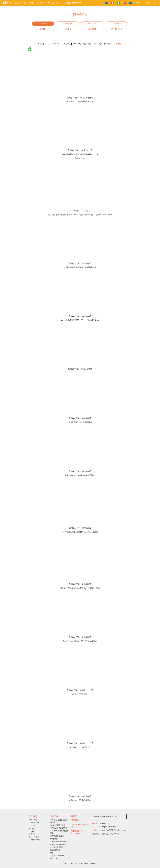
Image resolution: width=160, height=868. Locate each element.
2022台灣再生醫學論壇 (58, 844)
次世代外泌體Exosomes (73, 3)
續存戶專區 (92, 24)
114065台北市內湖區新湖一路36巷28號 (113, 830)
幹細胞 (31, 3)
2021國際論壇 (55, 850)
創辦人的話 (42, 44)
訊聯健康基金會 (117, 29)
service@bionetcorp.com (107, 827)
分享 (30, 47)
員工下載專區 (92, 29)
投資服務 (43, 29)
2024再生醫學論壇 (57, 836)
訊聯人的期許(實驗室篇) (103, 44)
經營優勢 (117, 24)
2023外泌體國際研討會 (58, 842)
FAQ (52, 853)
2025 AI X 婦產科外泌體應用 (59, 832)
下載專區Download (57, 856)
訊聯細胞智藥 (68, 24)
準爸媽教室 (114, 834)
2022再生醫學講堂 (57, 847)
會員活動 (53, 839)
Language (139, 3)
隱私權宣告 (96, 834)
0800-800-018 (104, 823)
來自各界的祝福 (54, 44)
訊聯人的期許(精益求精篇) (82, 44)
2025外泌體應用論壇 (58, 825)
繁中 (148, 3)
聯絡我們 (53, 859)
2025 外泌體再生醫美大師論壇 (59, 821)
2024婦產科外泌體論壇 (58, 828)
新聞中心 (68, 29)
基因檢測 (40, 3)
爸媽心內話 (66, 44)
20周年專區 (43, 24)
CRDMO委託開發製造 (54, 3)
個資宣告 (105, 834)
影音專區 (118, 44)
